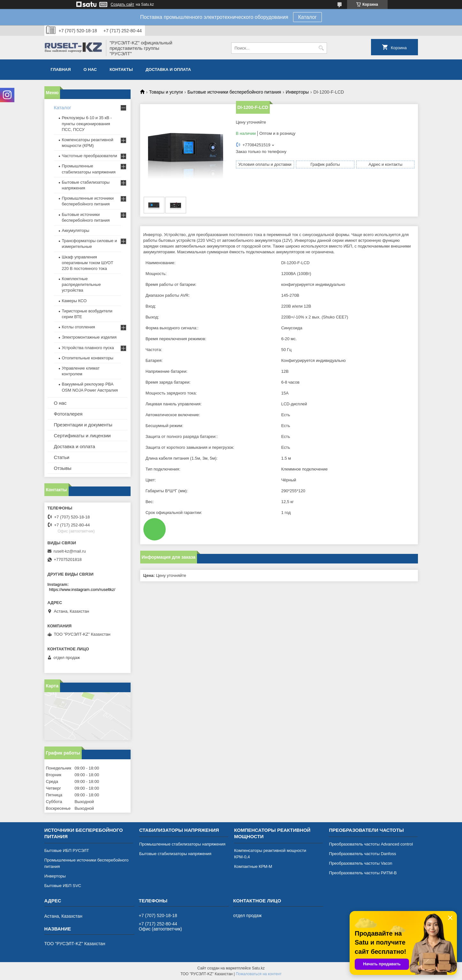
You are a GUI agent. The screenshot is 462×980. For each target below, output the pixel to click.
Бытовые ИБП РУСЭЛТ (67, 850)
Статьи (62, 457)
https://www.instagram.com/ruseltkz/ (82, 590)
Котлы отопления (79, 327)
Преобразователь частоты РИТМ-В (363, 873)
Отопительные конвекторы (88, 358)
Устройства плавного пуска (88, 348)
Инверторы (297, 92)
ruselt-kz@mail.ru (70, 551)
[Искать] (321, 48)
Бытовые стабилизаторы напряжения (175, 854)
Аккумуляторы (76, 230)
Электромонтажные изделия (89, 337)
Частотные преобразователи (90, 156)
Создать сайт (123, 4)
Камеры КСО (74, 301)
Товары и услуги (166, 92)
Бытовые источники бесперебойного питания (234, 92)
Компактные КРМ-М (253, 866)
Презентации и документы (83, 425)
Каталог (307, 17)
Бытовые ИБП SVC (63, 886)
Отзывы (63, 468)
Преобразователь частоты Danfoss (362, 854)
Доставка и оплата (168, 69)
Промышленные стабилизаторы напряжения (182, 844)
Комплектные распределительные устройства (81, 284)
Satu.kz (258, 968)
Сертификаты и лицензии (82, 436)
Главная (61, 69)
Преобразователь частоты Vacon (360, 863)
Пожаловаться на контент (258, 974)
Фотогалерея (68, 414)
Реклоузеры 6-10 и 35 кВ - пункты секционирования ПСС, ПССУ (87, 123)
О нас (90, 69)
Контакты (121, 69)
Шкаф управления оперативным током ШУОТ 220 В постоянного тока (88, 263)
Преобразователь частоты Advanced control (371, 844)
